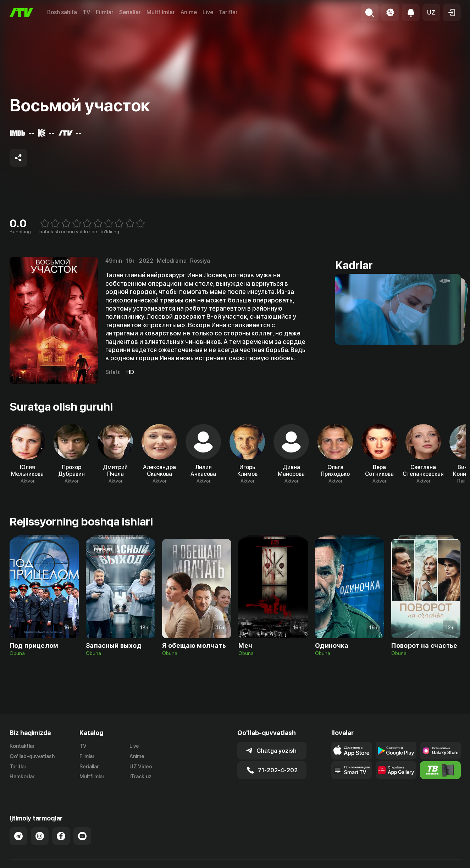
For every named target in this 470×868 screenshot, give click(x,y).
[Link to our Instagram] (40, 828)
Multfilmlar (161, 12)
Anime (189, 12)
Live (208, 12)
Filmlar (105, 12)
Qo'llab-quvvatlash (32, 756)
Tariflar (228, 12)
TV (86, 12)
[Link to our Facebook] (61, 828)
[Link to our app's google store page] (396, 751)
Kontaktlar (22, 746)
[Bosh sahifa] (21, 13)
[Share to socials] (18, 158)
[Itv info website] (440, 770)
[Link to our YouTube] (82, 828)
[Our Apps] (352, 770)
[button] (431, 12)
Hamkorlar (22, 777)
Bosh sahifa (62, 12)
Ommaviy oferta (392, 864)
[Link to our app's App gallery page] (396, 770)
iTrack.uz (140, 777)
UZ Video (141, 767)
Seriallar (130, 12)
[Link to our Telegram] (18, 828)
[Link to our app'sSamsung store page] (440, 751)
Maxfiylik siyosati (440, 864)
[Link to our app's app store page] (352, 751)
